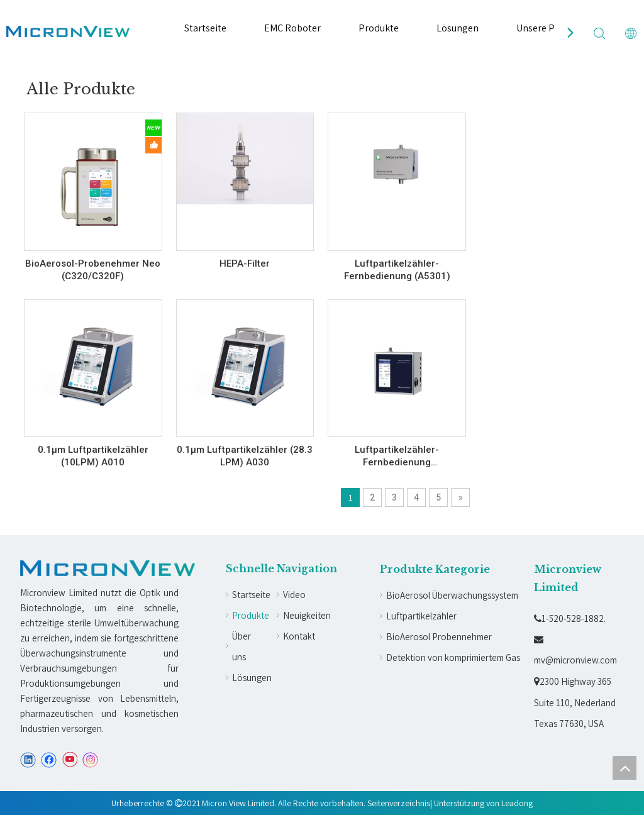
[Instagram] (91, 760)
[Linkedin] (28, 760)
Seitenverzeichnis (399, 803)
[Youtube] (69, 760)
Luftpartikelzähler (421, 616)
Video (294, 595)
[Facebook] (49, 760)
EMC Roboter (292, 28)
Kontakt (299, 636)
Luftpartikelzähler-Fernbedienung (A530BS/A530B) (397, 456)
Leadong (517, 803)
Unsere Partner (549, 28)
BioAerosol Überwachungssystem (452, 595)
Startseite (205, 28)
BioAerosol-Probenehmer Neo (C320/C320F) (93, 270)
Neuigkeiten (307, 615)
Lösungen (458, 28)
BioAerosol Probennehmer (439, 637)
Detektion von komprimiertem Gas (453, 657)
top (625, 768)
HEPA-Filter (245, 263)
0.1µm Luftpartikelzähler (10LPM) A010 (93, 456)
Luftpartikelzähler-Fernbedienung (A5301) (397, 270)
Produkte (379, 28)
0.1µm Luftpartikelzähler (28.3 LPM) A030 (245, 456)
